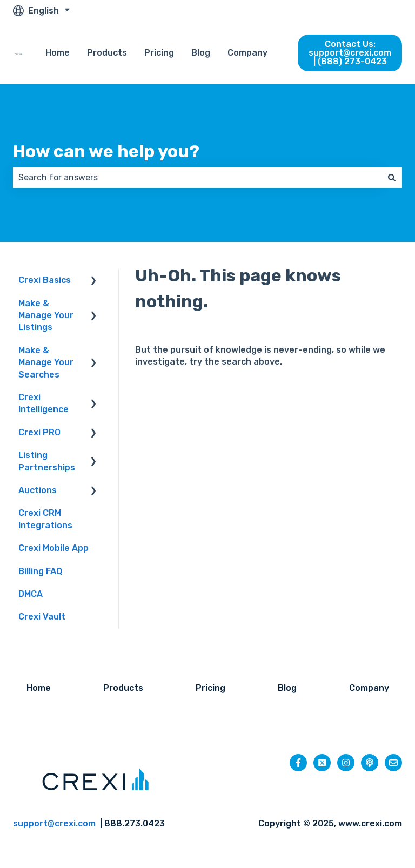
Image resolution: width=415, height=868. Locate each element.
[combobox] (197, 178)
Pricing (159, 53)
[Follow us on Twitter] (322, 763)
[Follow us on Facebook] (298, 763)
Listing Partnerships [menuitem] (47, 461)
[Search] (392, 178)
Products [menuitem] (123, 688)
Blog (201, 53)
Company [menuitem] (369, 688)
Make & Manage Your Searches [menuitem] (46, 362)
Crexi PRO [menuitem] (39, 432)
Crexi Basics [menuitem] (45, 280)
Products (107, 53)
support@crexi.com (54, 823)
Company (247, 53)
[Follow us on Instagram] (346, 763)
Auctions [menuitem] (38, 490)
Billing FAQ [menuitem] (40, 571)
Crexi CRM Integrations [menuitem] (45, 519)
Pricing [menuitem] (210, 688)
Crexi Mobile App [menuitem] (53, 548)
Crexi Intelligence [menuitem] (43, 403)
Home (58, 53)
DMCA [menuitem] (31, 594)
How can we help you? (106, 151)
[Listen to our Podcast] (370, 763)
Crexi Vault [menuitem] (42, 617)
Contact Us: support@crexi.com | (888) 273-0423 (350, 53)
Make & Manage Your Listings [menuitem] (46, 315)
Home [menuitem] (39, 688)
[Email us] (393, 763)
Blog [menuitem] (287, 688)
